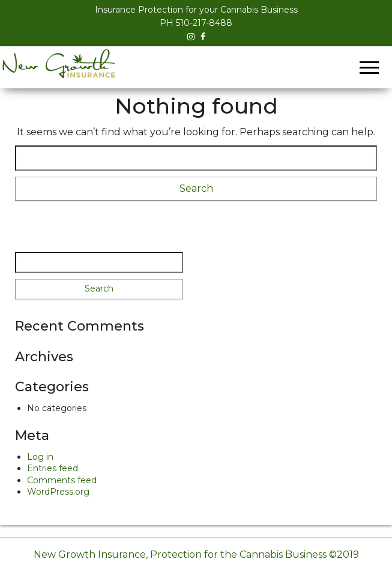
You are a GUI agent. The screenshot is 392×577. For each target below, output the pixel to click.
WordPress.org (58, 492)
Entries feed (53, 468)
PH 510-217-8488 (196, 23)
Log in (40, 457)
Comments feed (62, 480)
